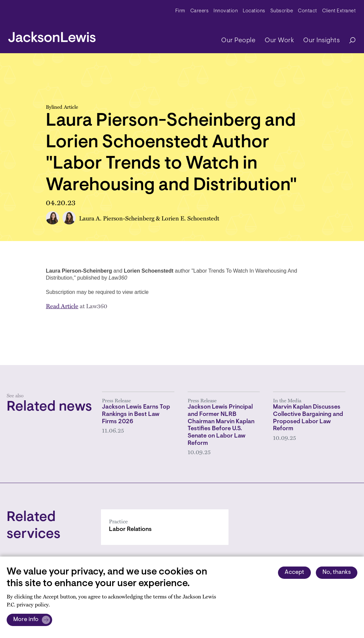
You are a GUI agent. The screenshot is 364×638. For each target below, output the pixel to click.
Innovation (226, 11)
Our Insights (321, 41)
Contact (308, 11)
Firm (180, 11)
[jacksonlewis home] (52, 35)
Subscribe (282, 11)
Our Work (279, 41)
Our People (238, 41)
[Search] (349, 41)
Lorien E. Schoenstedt (190, 218)
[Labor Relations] (165, 527)
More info (26, 620)
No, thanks (337, 573)
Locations (254, 11)
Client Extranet (339, 11)
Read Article (62, 306)
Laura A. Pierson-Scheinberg (117, 218)
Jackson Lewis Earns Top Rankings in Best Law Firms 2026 (136, 414)
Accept (294, 573)
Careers (200, 11)
